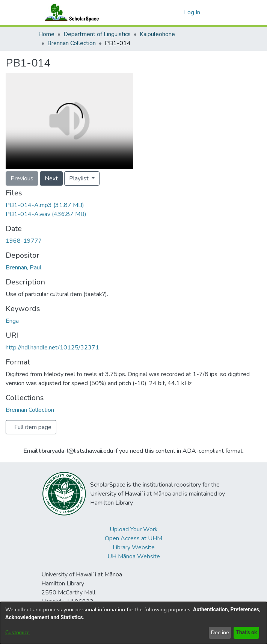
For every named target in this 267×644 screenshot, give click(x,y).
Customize (17, 633)
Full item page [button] (33, 427)
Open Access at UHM (133, 538)
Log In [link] (192, 12)
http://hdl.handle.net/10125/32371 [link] (52, 348)
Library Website (134, 547)
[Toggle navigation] (219, 12)
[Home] (70, 12)
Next (51, 178)
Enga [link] (12, 321)
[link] (45, 205)
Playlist (80, 178)
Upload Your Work (134, 529)
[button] (177, 12)
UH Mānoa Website (134, 556)
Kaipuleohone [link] (157, 34)
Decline (219, 633)
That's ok (246, 633)
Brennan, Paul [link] (23, 268)
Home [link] (46, 34)
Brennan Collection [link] (72, 43)
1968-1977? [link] (23, 241)
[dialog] (133, 623)
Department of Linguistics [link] (97, 34)
